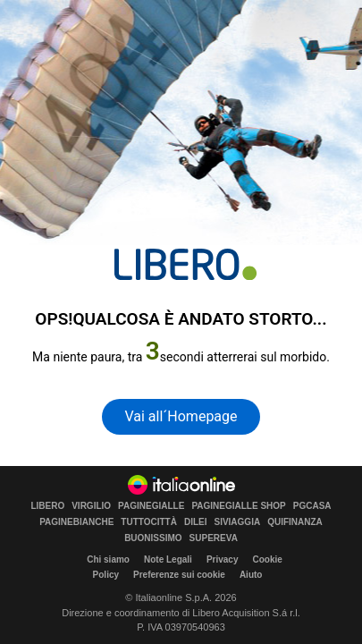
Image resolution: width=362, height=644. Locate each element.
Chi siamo (108, 559)
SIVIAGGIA (237, 522)
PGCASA (312, 506)
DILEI (196, 522)
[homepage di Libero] (185, 264)
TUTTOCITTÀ (149, 522)
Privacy (223, 559)
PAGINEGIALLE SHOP (238, 506)
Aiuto (251, 575)
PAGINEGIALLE (151, 506)
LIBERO (47, 506)
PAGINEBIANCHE (76, 522)
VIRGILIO (91, 506)
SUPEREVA (214, 538)
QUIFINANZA (295, 522)
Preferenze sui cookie (179, 575)
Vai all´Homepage (181, 416)
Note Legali (168, 559)
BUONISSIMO (153, 538)
